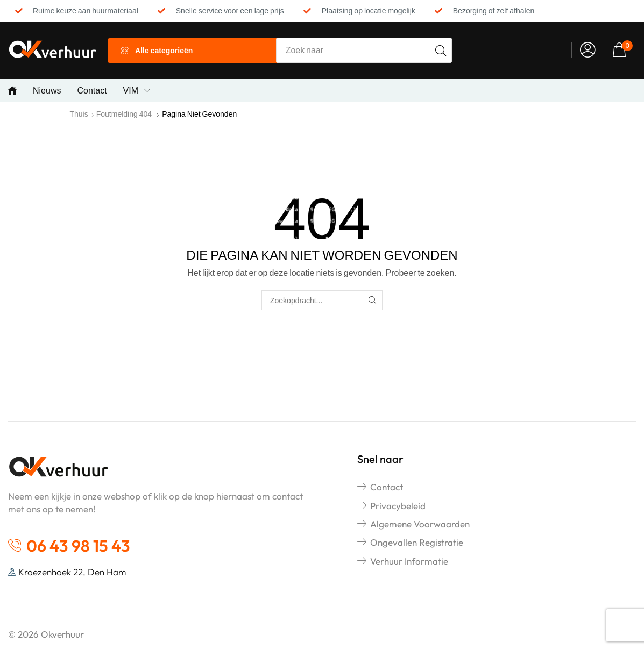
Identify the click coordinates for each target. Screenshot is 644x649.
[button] (588, 50)
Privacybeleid (398, 506)
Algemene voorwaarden (420, 524)
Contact (387, 487)
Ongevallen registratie (417, 542)
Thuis (79, 114)
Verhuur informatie (409, 561)
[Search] (441, 50)
